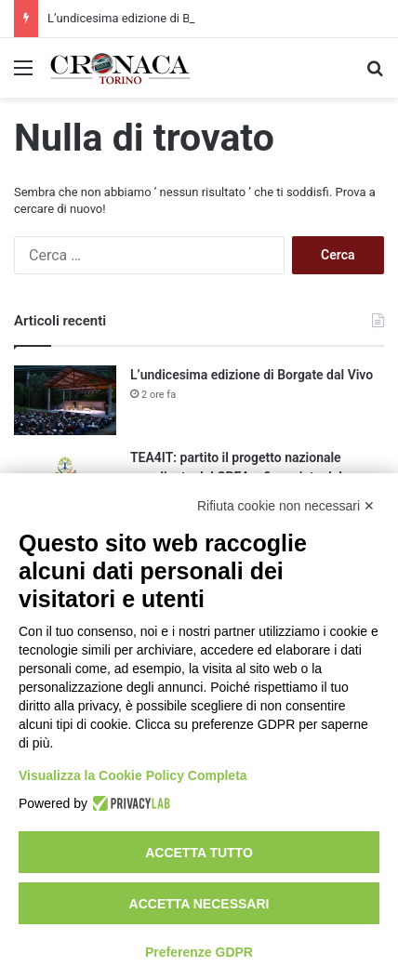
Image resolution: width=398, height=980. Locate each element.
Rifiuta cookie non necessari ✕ (286, 506)
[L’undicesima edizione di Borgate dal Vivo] (65, 400)
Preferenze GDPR (199, 952)
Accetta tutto (199, 853)
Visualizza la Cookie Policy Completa (133, 775)
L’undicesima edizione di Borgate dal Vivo (159, 18)
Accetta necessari (199, 904)
